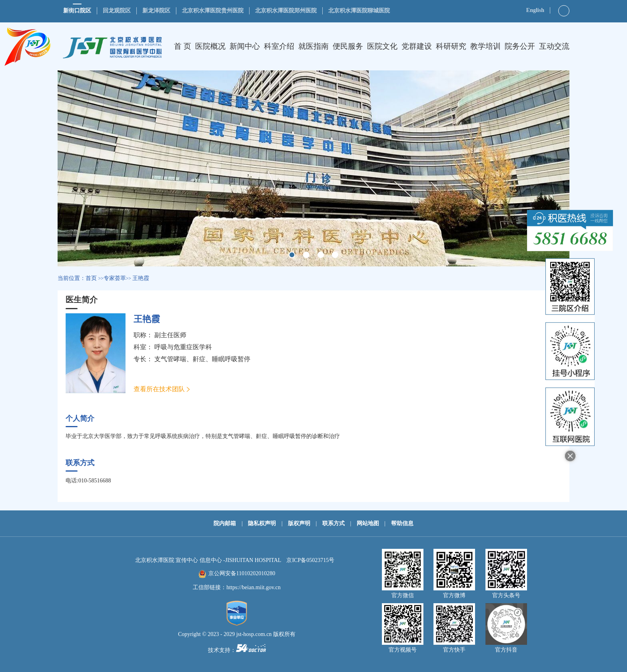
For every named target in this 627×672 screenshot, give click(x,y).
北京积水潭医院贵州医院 (213, 11)
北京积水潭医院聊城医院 (359, 11)
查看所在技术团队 (159, 389)
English (535, 10)
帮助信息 (402, 523)
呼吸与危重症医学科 (183, 347)
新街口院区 (77, 11)
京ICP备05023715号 (310, 560)
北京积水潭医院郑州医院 (286, 11)
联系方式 (333, 523)
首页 (91, 278)
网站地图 (368, 523)
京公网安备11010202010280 (242, 573)
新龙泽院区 (156, 11)
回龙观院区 (117, 11)
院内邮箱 (225, 523)
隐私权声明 (262, 523)
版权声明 (299, 523)
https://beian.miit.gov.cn (254, 587)
